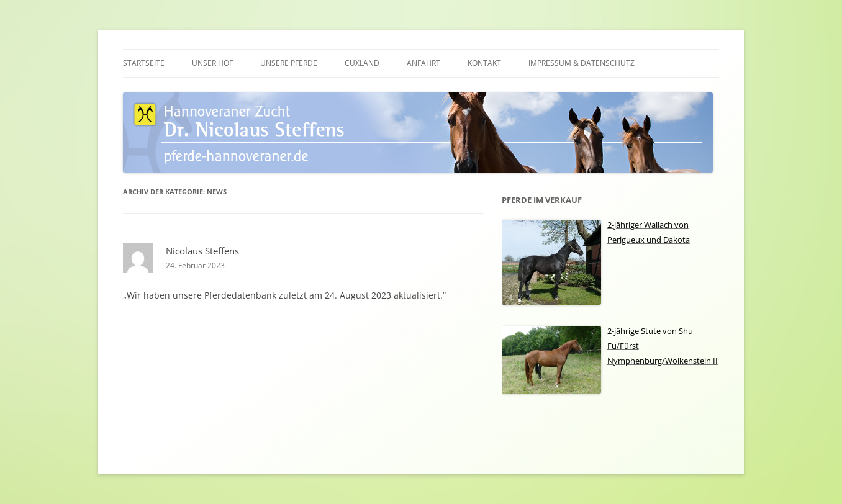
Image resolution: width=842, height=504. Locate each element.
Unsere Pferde (289, 63)
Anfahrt (423, 63)
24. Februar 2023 (195, 265)
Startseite (144, 63)
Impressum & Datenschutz (582, 63)
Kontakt (484, 63)
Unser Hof (212, 63)
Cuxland (362, 63)
